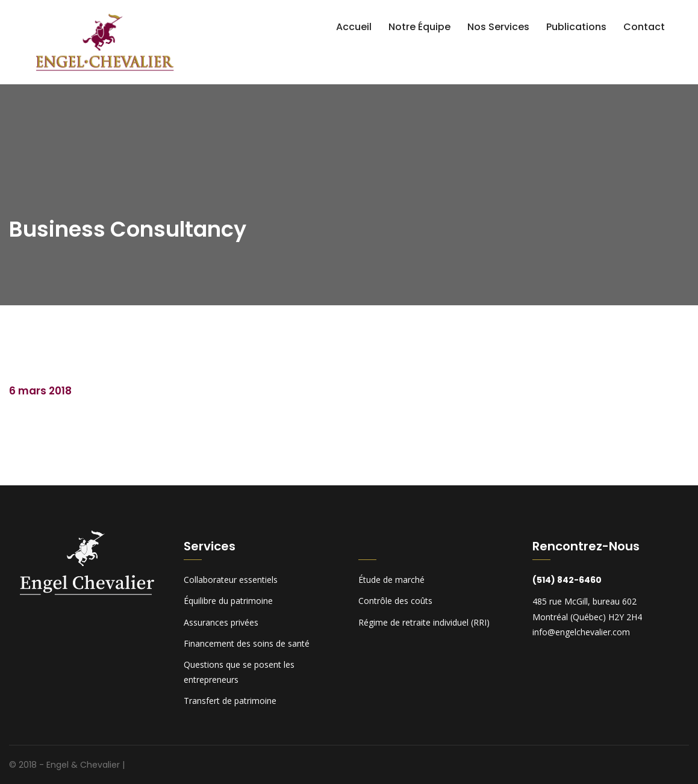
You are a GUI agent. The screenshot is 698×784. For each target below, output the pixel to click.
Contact (644, 27)
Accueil (354, 27)
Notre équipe (419, 27)
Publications (576, 27)
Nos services (498, 27)
